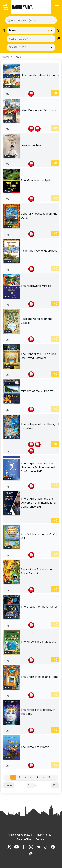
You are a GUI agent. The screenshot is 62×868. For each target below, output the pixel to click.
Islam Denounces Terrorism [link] (38, 110)
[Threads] (31, 854)
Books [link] (18, 57)
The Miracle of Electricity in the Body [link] (38, 712)
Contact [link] (40, 839)
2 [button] (19, 777)
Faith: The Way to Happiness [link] (39, 251)
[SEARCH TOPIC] (31, 47)
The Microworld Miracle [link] (36, 286)
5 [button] (37, 777)
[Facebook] (24, 847)
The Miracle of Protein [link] (35, 747)
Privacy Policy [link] (44, 835)
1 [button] (13, 777)
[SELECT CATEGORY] (31, 39)
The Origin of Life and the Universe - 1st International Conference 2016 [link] (38, 467)
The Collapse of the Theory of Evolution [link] (40, 426)
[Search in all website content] (32, 20)
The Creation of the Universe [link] (39, 607)
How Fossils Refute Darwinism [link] (40, 75)
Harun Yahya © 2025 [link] (21, 835)
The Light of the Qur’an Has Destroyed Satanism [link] (38, 356)
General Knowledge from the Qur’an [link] (39, 216)
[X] (9, 847)
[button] (43, 777)
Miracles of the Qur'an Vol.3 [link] (39, 391)
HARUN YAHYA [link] (22, 7)
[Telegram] (38, 847)
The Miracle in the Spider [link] (37, 180)
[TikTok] (46, 847)
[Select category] (31, 30)
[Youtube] (17, 847)
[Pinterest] (53, 847)
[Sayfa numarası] (31, 785)
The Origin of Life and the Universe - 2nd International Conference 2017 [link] (39, 503)
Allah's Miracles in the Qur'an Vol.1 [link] (40, 536)
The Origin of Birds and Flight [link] (39, 677)
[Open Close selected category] (52, 39)
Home (6, 57)
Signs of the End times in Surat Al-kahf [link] (36, 571)
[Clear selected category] (48, 30)
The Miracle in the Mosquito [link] (38, 642)
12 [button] (49, 777)
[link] (12, 76)
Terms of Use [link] (24, 839)
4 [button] (31, 777)
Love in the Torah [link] (32, 145)
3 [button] (25, 777)
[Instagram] (31, 847)
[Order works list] (4, 30)
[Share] (55, 93)
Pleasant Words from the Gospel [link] (37, 321)
